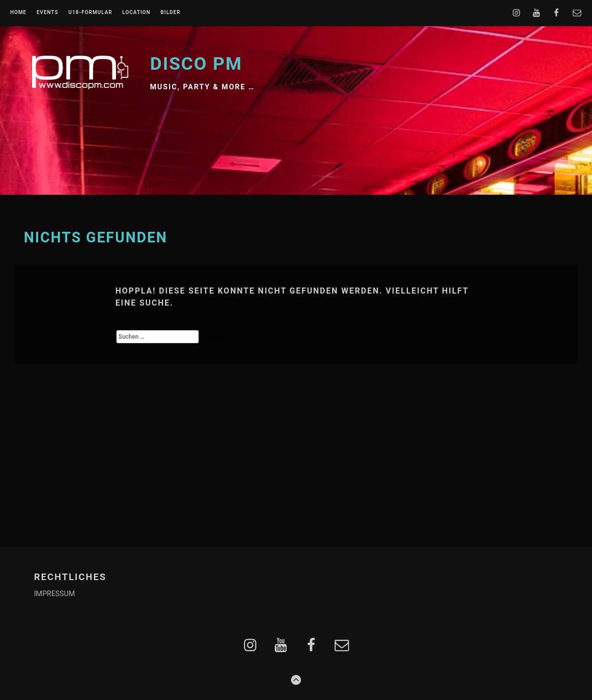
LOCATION (136, 13)
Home (18, 13)
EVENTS (47, 13)
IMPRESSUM (55, 594)
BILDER (171, 13)
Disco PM (196, 64)
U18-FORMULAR (90, 13)
